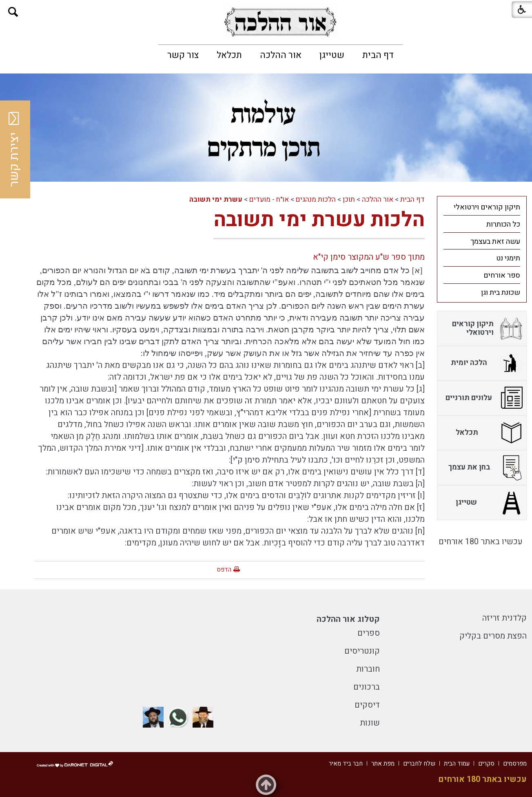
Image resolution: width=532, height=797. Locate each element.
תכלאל (229, 55)
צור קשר (183, 55)
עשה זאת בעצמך (495, 242)
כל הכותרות (503, 224)
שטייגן (332, 55)
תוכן (349, 199)
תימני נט (508, 258)
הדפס (224, 570)
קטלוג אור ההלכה (348, 619)
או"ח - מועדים (269, 199)
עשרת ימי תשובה (216, 199)
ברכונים (367, 687)
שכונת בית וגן (501, 293)
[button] (13, 12)
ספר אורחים (502, 275)
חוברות (368, 669)
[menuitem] (378, 55)
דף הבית (378, 55)
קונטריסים (362, 651)
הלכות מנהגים (316, 199)
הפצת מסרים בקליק (493, 636)
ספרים (369, 633)
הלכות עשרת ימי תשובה (319, 220)
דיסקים (367, 705)
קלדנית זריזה (504, 618)
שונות (370, 723)
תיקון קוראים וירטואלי (487, 207)
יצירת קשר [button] (14, 149)
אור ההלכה (281, 55)
